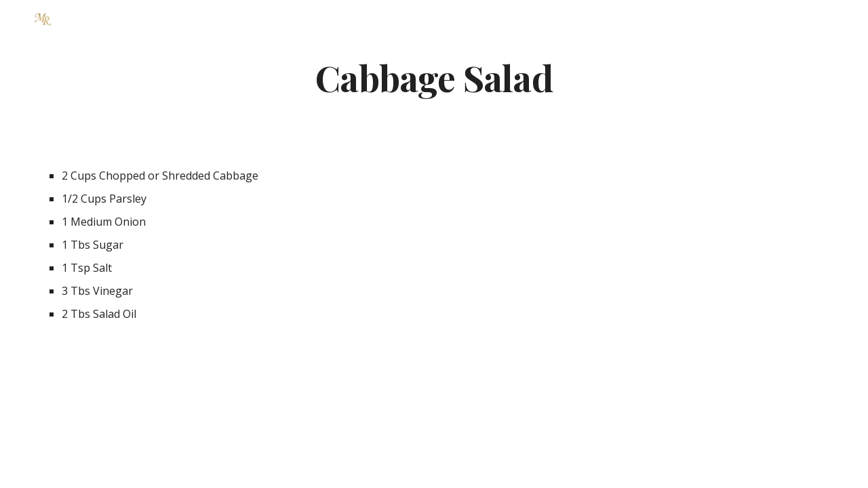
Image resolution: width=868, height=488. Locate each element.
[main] (434, 77)
